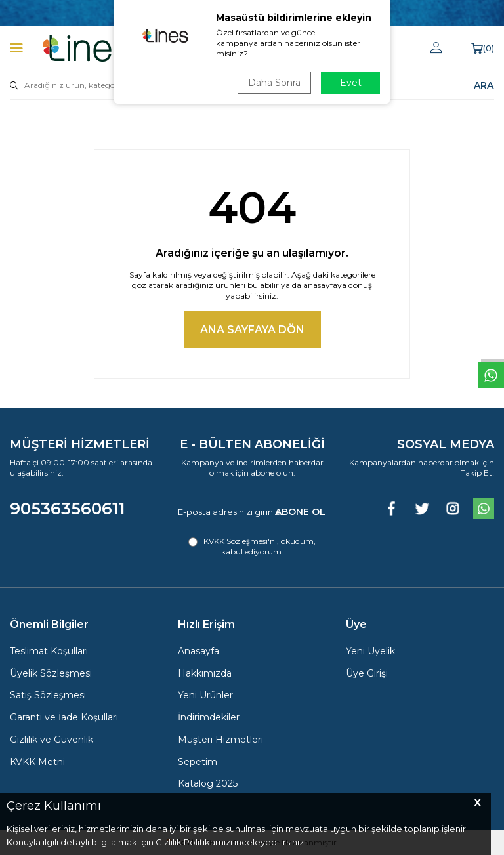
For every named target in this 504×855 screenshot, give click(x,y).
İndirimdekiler (209, 717)
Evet (351, 83)
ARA (484, 85)
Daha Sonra (274, 83)
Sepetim (198, 762)
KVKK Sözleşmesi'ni (240, 541)
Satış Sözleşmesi (48, 695)
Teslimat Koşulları (49, 651)
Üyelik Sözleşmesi (51, 673)
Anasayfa (199, 651)
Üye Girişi (367, 673)
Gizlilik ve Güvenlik (52, 740)
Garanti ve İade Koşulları (64, 717)
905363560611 (68, 509)
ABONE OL (300, 512)
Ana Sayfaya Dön (252, 330)
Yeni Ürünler (205, 695)
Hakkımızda (205, 673)
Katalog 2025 (208, 783)
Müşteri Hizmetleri (220, 740)
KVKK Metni (37, 762)
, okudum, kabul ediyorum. (252, 546)
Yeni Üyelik (370, 651)
